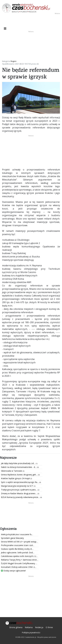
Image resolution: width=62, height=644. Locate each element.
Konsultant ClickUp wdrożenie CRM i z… (19, 567)
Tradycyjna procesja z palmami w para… (19, 490)
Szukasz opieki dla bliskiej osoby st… (17, 549)
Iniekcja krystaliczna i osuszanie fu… (17, 534)
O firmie (49, 627)
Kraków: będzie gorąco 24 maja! (16, 478)
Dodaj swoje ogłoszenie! (13, 571)
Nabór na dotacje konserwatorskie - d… (19, 467)
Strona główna (16, 627)
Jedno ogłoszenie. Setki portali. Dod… (18, 553)
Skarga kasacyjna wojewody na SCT (17, 486)
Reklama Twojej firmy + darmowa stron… (20, 560)
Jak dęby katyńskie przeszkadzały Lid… (18, 463)
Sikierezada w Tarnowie (12, 471)
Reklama (29, 627)
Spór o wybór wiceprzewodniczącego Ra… (20, 482)
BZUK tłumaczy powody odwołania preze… (21, 497)
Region (14, 61)
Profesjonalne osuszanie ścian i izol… (18, 545)
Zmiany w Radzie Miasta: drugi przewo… (19, 493)
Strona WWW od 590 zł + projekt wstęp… (19, 542)
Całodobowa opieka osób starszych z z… (19, 556)
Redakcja (39, 627)
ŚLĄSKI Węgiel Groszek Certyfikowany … (19, 563)
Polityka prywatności (31, 633)
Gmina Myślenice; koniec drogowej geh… (19, 475)
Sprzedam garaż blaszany (12, 538)
